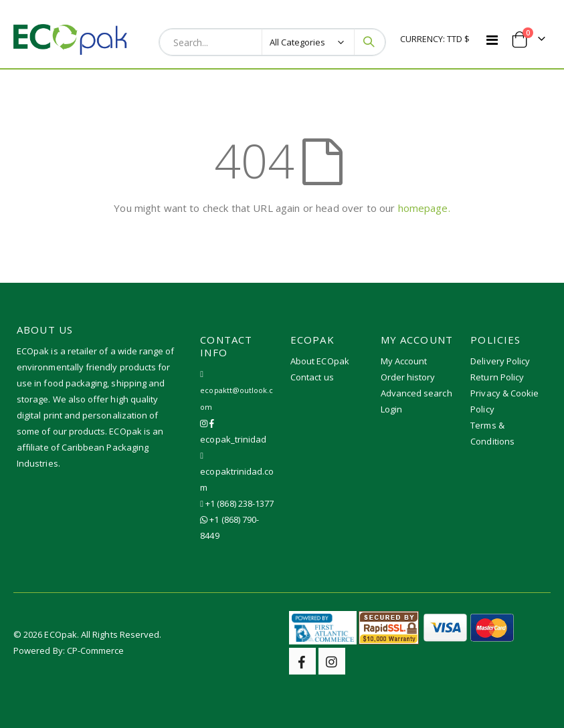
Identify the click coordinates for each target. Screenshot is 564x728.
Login (391, 409)
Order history (408, 377)
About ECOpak (320, 361)
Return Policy (497, 377)
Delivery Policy (500, 361)
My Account (404, 361)
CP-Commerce (96, 650)
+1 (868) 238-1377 (240, 503)
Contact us (312, 377)
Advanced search (416, 393)
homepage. (424, 208)
